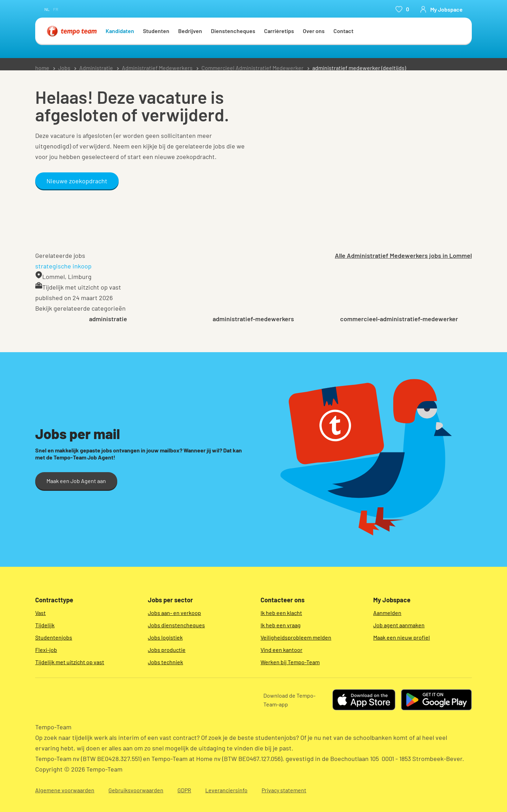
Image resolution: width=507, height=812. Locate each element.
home (42, 68)
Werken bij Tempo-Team (290, 662)
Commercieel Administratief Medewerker (252, 68)
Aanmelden (387, 613)
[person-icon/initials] (441, 9)
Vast (40, 613)
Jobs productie (167, 650)
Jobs (64, 68)
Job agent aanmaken (399, 625)
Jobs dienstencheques (176, 625)
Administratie (96, 68)
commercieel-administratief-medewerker (399, 319)
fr (56, 9)
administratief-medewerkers (253, 319)
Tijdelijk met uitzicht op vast (70, 662)
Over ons (314, 31)
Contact (343, 31)
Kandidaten (120, 31)
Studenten (156, 31)
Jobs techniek (165, 662)
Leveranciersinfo (226, 790)
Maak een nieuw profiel (402, 637)
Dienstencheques (233, 31)
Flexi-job (46, 650)
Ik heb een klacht (281, 613)
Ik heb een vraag (281, 625)
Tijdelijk (45, 625)
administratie (108, 319)
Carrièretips (279, 31)
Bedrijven (190, 31)
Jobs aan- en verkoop (174, 613)
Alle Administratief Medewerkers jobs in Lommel (403, 255)
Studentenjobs (54, 637)
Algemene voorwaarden (65, 790)
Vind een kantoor (281, 650)
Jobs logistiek (165, 637)
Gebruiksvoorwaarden (136, 790)
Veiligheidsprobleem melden (296, 637)
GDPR (184, 790)
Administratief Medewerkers (157, 68)
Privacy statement (284, 790)
